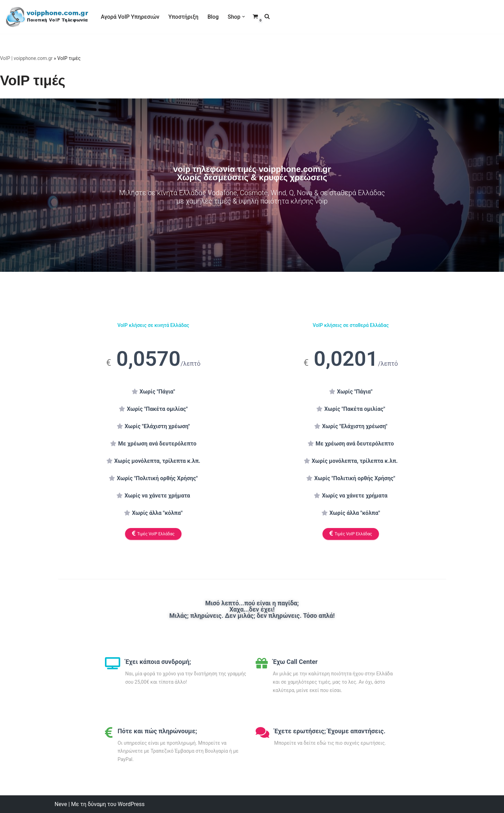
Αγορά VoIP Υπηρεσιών (130, 17)
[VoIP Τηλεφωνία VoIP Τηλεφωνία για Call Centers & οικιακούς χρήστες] (47, 17)
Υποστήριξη (183, 17)
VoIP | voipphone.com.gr (26, 58)
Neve (61, 804)
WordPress (131, 804)
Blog (213, 17)
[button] (244, 17)
